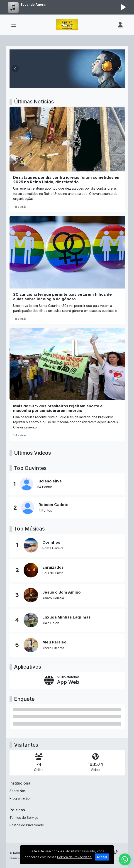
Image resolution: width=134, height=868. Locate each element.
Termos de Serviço (24, 818)
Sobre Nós (18, 791)
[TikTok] (116, 852)
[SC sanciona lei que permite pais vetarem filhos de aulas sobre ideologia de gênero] (67, 270)
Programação (20, 798)
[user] (120, 25)
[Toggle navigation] (14, 25)
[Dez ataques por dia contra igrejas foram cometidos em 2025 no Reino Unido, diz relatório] (67, 159)
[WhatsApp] (125, 859)
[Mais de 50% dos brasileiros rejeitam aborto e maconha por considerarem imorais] (67, 384)
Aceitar (102, 857)
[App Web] (67, 680)
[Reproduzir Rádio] (123, 7)
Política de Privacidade (27, 825)
